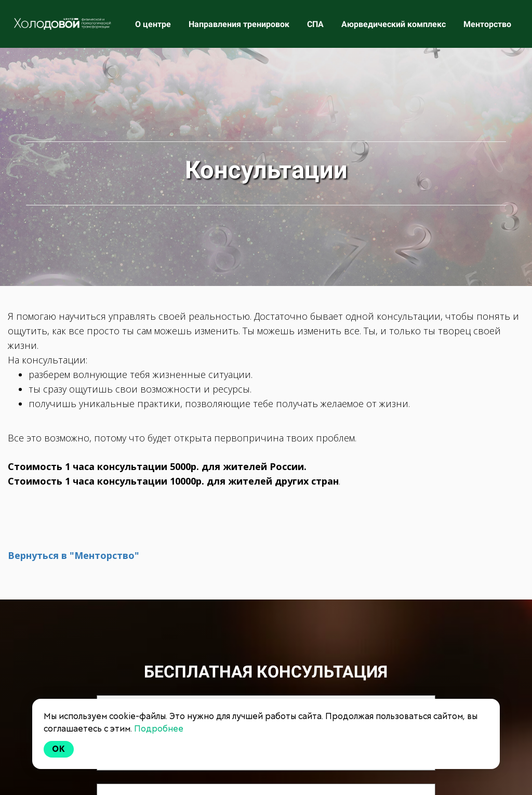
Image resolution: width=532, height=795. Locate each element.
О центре (154, 24)
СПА (316, 24)
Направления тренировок (240, 24)
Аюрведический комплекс (395, 24)
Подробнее (159, 729)
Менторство (487, 24)
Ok (59, 749)
